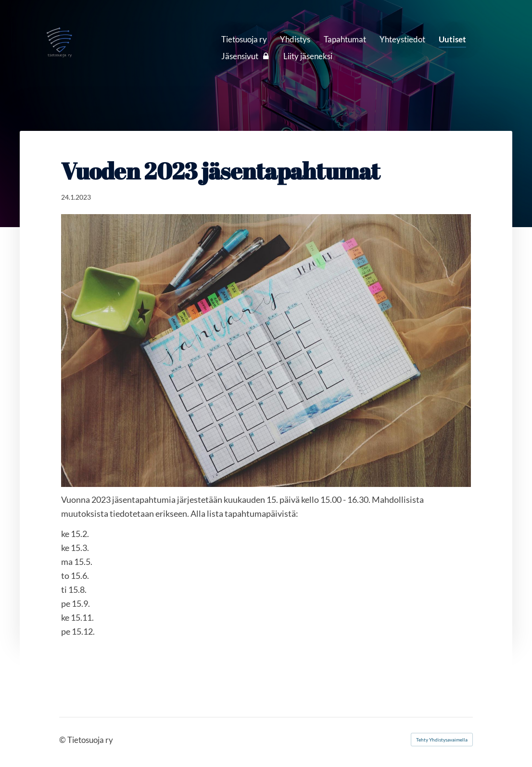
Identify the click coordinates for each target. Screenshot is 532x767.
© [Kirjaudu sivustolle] (63, 740)
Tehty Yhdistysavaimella (442, 740)
